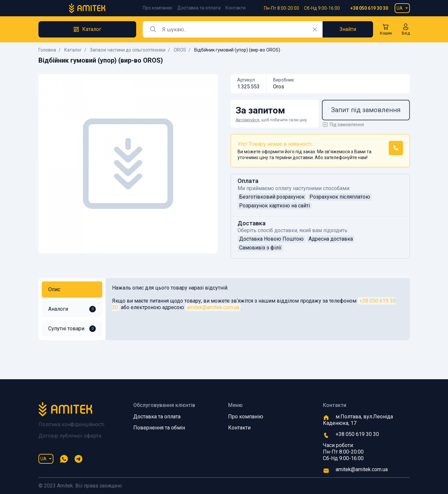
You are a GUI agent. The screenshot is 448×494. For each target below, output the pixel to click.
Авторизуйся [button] (247, 120)
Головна (47, 50)
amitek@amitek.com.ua (213, 307)
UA (400, 8)
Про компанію (158, 8)
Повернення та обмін (159, 428)
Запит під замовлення (366, 110)
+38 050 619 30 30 (369, 8)
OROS (180, 50)
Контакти (236, 8)
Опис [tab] (54, 289)
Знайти (348, 29)
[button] (406, 29)
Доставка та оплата (199, 8)
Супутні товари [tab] (72, 329)
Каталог (73, 50)
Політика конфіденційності (71, 424)
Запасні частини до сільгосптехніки (128, 50)
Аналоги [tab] (72, 309)
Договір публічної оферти (70, 436)
